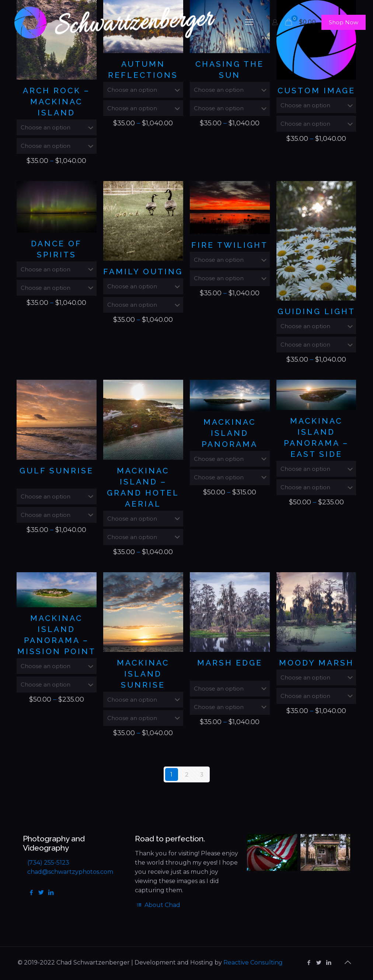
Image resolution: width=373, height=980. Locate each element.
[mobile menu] (249, 22)
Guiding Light (316, 311)
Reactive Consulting (253, 962)
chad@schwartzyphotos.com (70, 872)
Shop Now (344, 22)
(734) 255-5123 (48, 863)
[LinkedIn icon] (329, 962)
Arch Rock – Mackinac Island (56, 102)
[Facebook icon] (309, 962)
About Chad (158, 905)
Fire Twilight (230, 245)
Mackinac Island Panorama (230, 433)
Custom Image (316, 91)
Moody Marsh (316, 663)
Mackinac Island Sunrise (143, 674)
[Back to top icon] (348, 962)
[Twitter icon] (319, 962)
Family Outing (143, 272)
